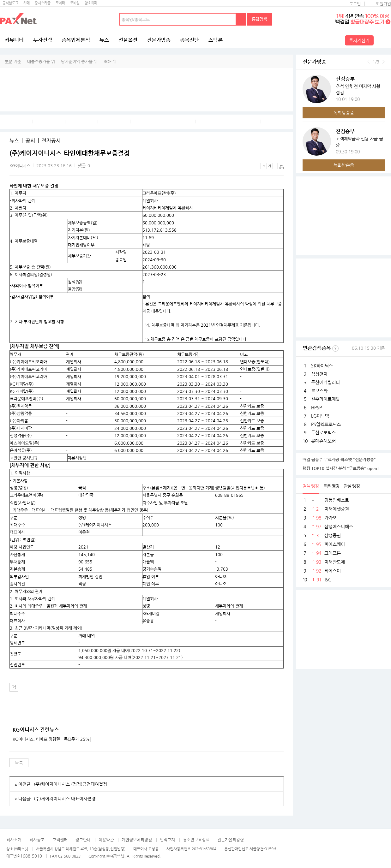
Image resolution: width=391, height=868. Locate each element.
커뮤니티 (14, 40)
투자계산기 (359, 40)
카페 (27, 3)
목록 (19, 763)
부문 (9, 61)
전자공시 (51, 141)
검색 (241, 19)
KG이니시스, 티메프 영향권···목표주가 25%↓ (52, 739)
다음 (384, 62)
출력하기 (280, 166)
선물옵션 (128, 40)
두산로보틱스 (323, 432)
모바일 (75, 3)
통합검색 (259, 19)
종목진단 (189, 40)
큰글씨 (270, 166)
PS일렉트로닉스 (326, 424)
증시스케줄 (43, 3)
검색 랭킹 (311, 486)
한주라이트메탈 (325, 399)
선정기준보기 (335, 348)
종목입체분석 (76, 40)
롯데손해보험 (323, 441)
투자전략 (43, 40)
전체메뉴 (383, 40)
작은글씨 (264, 166)
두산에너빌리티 (325, 382)
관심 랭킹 (352, 486)
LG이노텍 (320, 416)
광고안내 (83, 840)
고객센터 (60, 840)
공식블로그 (10, 3)
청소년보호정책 (196, 840)
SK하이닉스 (322, 366)
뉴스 (104, 40)
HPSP (316, 407)
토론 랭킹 (331, 486)
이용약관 (106, 840)
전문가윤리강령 (231, 840)
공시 (30, 141)
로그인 (355, 4)
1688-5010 (31, 856)
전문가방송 (159, 40)
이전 (368, 62)
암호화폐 (91, 3)
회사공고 (37, 840)
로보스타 (319, 391)
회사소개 (14, 840)
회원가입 (383, 4)
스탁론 (216, 40)
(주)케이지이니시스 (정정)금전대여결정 (70, 784)
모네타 (60, 3)
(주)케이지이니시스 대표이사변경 (65, 799)
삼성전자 (319, 374)
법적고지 (167, 840)
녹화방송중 (344, 113)
